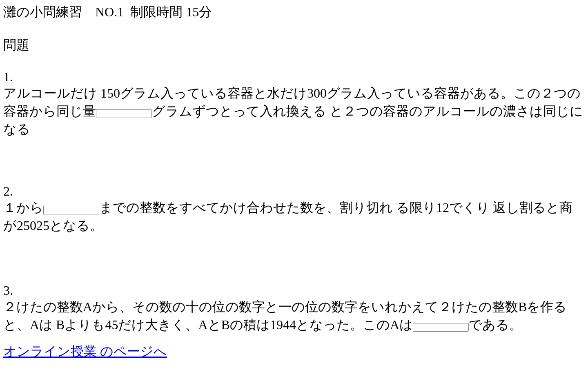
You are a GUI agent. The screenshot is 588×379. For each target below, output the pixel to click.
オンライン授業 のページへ (85, 351)
